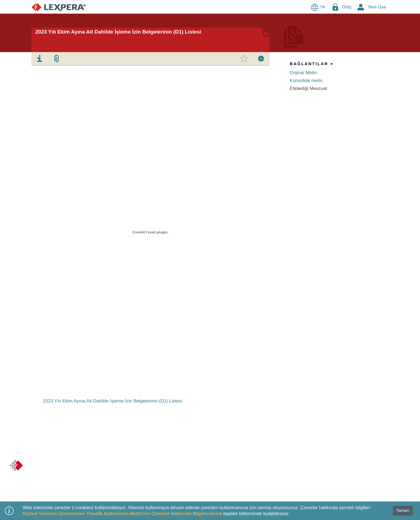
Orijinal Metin (303, 73)
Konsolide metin (306, 81)
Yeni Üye (377, 7)
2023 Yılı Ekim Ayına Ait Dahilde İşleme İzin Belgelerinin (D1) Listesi (118, 32)
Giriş (347, 7)
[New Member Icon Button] (361, 7)
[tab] (40, 59)
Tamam (403, 510)
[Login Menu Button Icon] (335, 7)
